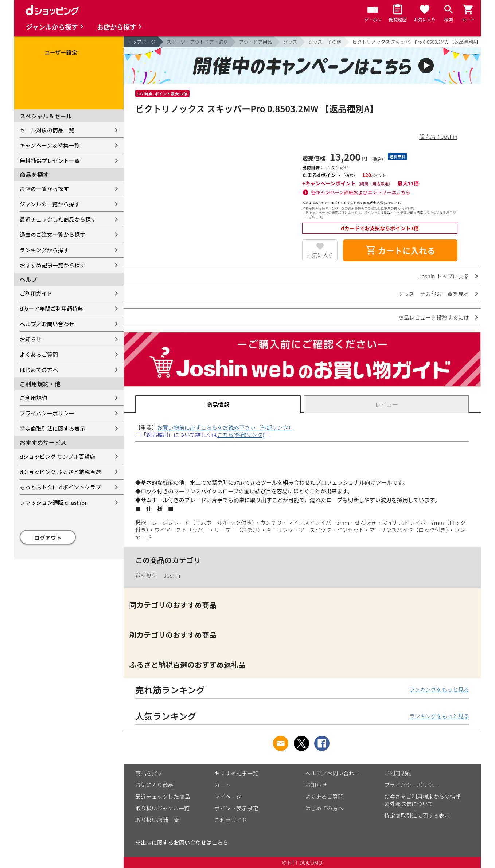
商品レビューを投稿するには (434, 317)
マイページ (228, 796)
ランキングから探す (44, 250)
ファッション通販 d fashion (54, 502)
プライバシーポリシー (47, 413)
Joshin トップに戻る (444, 276)
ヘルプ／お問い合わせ (47, 324)
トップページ (141, 42)
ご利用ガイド (36, 293)
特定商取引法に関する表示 (52, 428)
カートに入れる (400, 250)
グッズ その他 (325, 42)
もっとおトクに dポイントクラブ (60, 487)
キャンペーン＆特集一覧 (50, 145)
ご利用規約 (33, 398)
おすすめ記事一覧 (236, 773)
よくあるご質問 (39, 354)
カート (223, 785)
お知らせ (31, 339)
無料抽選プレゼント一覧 (50, 161)
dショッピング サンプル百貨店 (57, 456)
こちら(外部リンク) (241, 435)
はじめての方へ (39, 370)
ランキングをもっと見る (439, 689)
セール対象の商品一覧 (47, 130)
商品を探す (149, 773)
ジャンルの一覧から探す (50, 204)
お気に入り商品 (154, 785)
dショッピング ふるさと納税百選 (60, 472)
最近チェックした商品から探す (58, 219)
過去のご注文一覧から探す (52, 234)
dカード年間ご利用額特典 (51, 308)
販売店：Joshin (438, 136)
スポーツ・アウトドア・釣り (197, 42)
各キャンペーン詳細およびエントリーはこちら (361, 192)
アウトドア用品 (256, 42)
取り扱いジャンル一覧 (162, 808)
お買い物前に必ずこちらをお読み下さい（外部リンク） (225, 427)
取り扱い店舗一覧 (157, 820)
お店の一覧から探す (44, 189)
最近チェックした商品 (163, 796)
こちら (220, 842)
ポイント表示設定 (236, 808)
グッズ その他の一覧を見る (434, 294)
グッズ (290, 42)
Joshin (172, 575)
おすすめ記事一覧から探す (52, 265)
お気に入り (320, 255)
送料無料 (146, 575)
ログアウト (48, 538)
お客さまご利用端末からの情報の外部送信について (422, 800)
